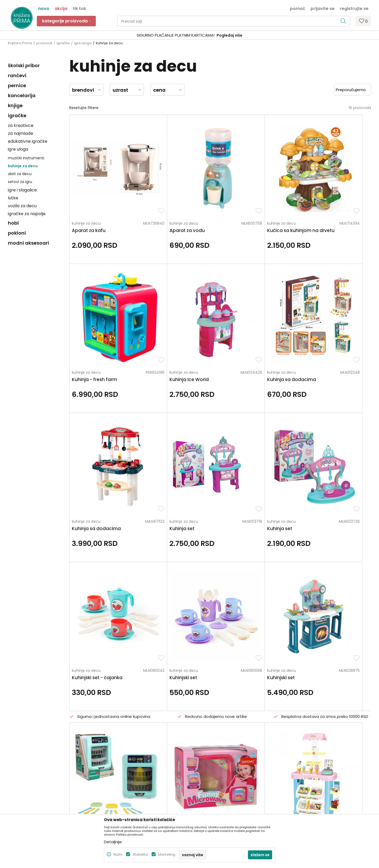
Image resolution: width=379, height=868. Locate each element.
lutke (13, 198)
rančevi (17, 75)
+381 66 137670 (22, 747)
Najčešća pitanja (207, 795)
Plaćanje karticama (210, 750)
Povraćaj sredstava (210, 780)
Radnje (106, 758)
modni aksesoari (28, 243)
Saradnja (108, 736)
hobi (13, 223)
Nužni (118, 854)
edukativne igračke (28, 141)
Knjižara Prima (20, 43)
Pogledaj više (230, 35)
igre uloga (83, 43)
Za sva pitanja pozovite (55, 677)
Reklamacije (203, 772)
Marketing (167, 854)
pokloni (17, 233)
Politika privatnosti (209, 721)
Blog (104, 750)
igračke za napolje (27, 214)
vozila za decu (22, 206)
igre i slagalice (22, 190)
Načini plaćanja (206, 743)
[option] (189, 35)
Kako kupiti (202, 736)
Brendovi (108, 765)
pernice (17, 85)
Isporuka (200, 758)
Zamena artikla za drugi (214, 765)
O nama (108, 721)
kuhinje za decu (23, 166)
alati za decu (20, 174)
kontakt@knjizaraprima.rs (31, 761)
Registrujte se (354, 8)
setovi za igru (20, 182)
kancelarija (22, 95)
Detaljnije (113, 842)
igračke (63, 43)
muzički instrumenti (26, 158)
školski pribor (24, 65)
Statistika (140, 854)
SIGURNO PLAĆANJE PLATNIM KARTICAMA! (176, 35)
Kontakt (107, 743)
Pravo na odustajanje (211, 787)
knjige (15, 105)
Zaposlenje (110, 728)
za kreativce (21, 125)
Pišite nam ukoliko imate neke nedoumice (195, 677)
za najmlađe (21, 133)
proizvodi (44, 43)
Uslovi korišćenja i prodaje (215, 728)
